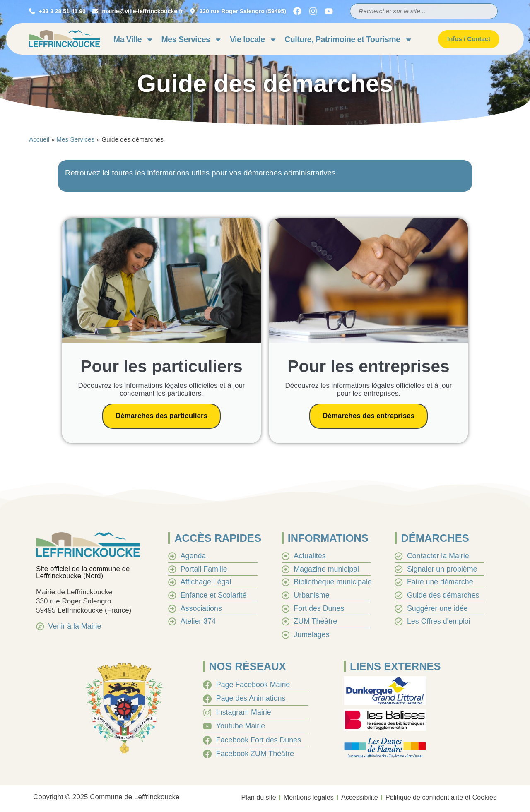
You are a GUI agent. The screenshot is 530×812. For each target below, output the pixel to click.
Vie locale (253, 40)
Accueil (39, 139)
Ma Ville (134, 40)
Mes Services (192, 40)
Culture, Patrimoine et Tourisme (348, 40)
